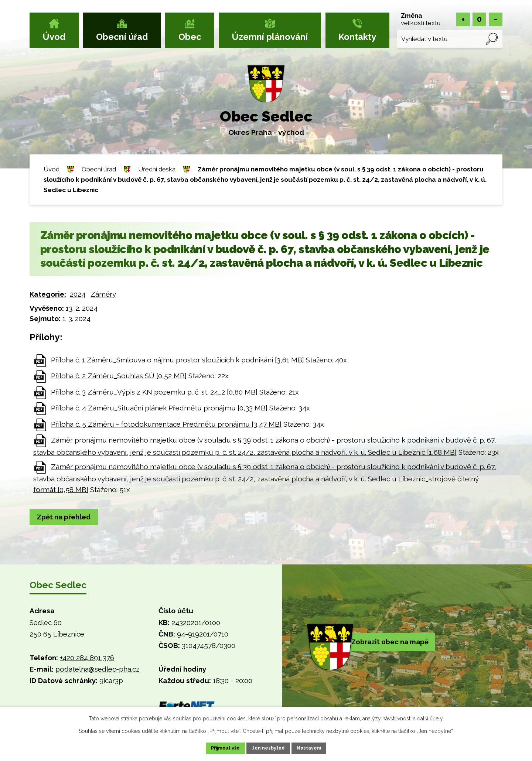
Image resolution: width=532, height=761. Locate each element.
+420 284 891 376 (87, 658)
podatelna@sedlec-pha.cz (98, 670)
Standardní (479, 19)
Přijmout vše (218, 747)
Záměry (103, 294)
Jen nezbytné (269, 747)
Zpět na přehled (68, 518)
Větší (463, 19)
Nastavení (318, 747)
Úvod (54, 37)
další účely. (430, 717)
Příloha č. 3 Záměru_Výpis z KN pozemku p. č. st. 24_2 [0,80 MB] (154, 392)
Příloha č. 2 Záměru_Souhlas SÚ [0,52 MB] (119, 376)
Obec (190, 37)
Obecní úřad (122, 37)
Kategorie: (48, 294)
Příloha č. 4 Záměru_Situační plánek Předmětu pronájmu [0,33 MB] (159, 408)
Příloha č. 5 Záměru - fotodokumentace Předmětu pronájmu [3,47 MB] (166, 424)
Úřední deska (157, 169)
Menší (496, 19)
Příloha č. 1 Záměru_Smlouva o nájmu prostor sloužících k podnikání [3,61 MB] (178, 360)
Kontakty (357, 37)
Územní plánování (270, 37)
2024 (78, 294)
